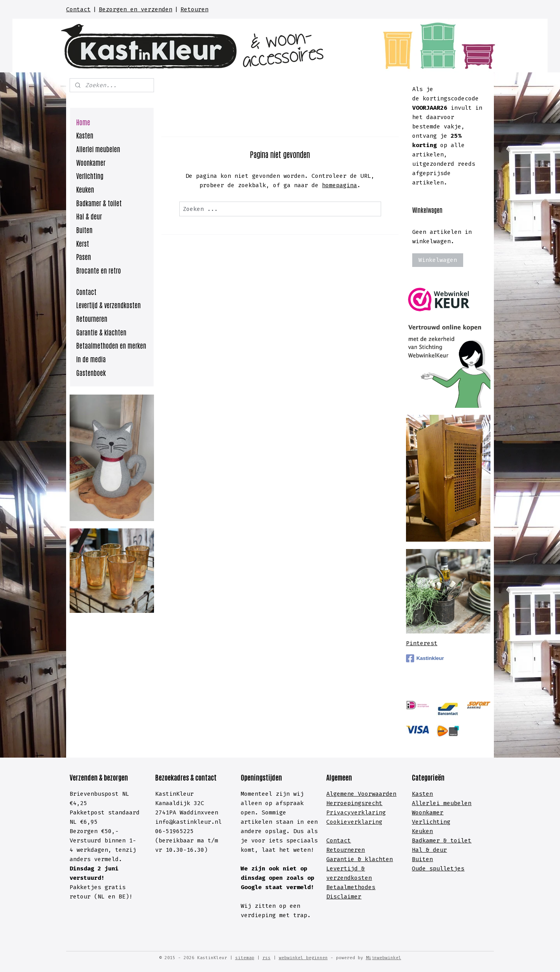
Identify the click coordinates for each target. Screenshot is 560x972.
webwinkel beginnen (303, 958)
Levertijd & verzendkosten (108, 305)
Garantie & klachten (101, 332)
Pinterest (422, 643)
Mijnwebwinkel (384, 958)
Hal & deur (89, 216)
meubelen (456, 803)
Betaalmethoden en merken (111, 345)
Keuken (85, 189)
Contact (78, 9)
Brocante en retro (99, 270)
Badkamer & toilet (99, 203)
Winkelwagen (438, 260)
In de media (91, 359)
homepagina (339, 185)
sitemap (245, 958)
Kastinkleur (425, 658)
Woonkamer (91, 162)
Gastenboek (91, 372)
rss (267, 958)
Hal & (422, 850)
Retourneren (92, 318)
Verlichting (90, 175)
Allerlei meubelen (98, 149)
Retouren (194, 9)
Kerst (83, 243)
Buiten (84, 230)
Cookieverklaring (354, 822)
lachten (381, 859)
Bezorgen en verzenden (136, 9)
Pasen (84, 256)
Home (83, 122)
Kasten (85, 135)
